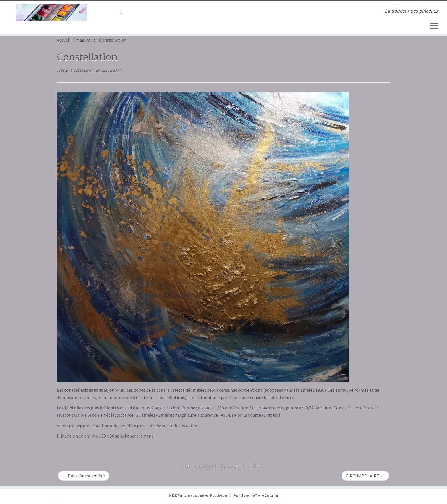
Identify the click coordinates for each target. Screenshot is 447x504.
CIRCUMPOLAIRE (365, 476)
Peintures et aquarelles (193, 495)
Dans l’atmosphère (84, 476)
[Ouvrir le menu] (434, 26)
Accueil (64, 40)
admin (118, 70)
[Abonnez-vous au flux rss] (123, 12)
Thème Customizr (267, 495)
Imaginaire (85, 40)
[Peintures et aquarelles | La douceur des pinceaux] (52, 12)
